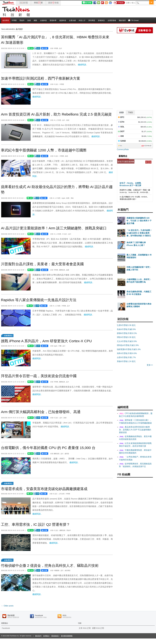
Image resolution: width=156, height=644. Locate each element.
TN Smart (133, 20)
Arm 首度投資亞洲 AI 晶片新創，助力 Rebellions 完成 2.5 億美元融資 (56, 114)
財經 (29, 20)
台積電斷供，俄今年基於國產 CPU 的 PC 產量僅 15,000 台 (48, 448)
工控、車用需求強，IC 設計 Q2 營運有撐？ (35, 524)
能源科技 (63, 20)
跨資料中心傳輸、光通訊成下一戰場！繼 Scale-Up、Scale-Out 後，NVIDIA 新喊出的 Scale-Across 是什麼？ (135, 191)
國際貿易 (62, 270)
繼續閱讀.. (82, 65)
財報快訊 (101, 20)
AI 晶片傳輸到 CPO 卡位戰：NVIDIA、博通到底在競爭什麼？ (134, 198)
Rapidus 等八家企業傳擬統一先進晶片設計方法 (39, 300)
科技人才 (82, 20)
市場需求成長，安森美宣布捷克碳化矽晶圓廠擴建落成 (44, 489)
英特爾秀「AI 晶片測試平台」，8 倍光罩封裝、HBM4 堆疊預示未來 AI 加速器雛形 (55, 40)
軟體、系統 (70, 198)
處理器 (67, 454)
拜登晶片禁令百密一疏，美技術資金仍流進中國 (39, 376)
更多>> (150, 365)
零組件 (22, 20)
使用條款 (46, 636)
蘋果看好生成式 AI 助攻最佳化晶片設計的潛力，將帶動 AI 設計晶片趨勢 (57, 189)
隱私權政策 (55, 636)
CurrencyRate (123, 149)
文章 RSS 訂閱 (85, 628)
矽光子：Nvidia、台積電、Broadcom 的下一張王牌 (131, 184)
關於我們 (122, 20)
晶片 (61, 48)
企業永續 (72, 20)
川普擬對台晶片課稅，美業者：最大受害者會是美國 (42, 264)
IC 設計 (56, 84)
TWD (130, 113)
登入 (133, 3)
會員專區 (6, 20)
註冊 (128, 3)
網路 (35, 20)
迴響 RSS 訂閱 (98, 628)
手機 (60, 346)
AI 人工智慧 (57, 120)
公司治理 (62, 494)
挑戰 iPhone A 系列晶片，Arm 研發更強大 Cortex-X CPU (46, 341)
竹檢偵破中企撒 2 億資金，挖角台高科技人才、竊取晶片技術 (50, 566)
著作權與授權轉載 (67, 636)
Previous (147, 162)
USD (121, 113)
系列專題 (92, 20)
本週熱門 (123, 210)
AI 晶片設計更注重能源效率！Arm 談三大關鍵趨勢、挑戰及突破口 (54, 228)
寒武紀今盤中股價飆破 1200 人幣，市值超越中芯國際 (44, 150)
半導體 (14, 20)
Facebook (6, 628)
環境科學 (53, 20)
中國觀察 (57, 571)
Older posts (7, 606)
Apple (63, 198)
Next (150, 162)
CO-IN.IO (148, 146)
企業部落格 (112, 20)
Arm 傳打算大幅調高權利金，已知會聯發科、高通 (41, 412)
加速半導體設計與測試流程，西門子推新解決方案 (41, 78)
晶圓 (68, 270)
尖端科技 (43, 20)
